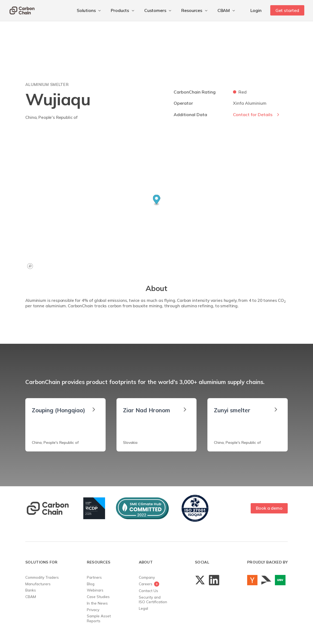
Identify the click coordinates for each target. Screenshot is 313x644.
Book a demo (269, 508)
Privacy (93, 610)
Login (256, 10)
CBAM (31, 597)
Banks (31, 590)
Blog (91, 584)
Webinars (95, 590)
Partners (94, 577)
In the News (97, 603)
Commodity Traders (42, 577)
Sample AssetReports (99, 618)
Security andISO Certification (153, 599)
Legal (143, 608)
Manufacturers (38, 584)
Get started (287, 10)
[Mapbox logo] (30, 266)
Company (147, 577)
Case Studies (98, 597)
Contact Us (148, 591)
